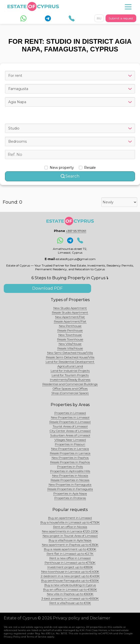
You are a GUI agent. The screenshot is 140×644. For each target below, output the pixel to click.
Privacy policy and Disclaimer (82, 618)
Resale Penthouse (70, 330)
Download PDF (47, 288)
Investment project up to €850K (70, 567)
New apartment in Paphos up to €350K (70, 545)
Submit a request (121, 18)
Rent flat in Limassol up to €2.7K (70, 554)
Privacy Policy (12, 637)
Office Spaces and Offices (70, 389)
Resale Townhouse (70, 339)
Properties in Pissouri (70, 444)
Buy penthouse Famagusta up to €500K (70, 580)
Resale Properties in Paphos (70, 462)
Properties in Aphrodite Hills (70, 471)
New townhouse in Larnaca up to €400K (70, 572)
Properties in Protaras (70, 498)
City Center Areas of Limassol (70, 431)
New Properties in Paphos (70, 458)
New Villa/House (70, 344)
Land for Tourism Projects (70, 375)
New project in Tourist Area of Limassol (70, 536)
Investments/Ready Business (70, 380)
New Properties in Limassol (70, 417)
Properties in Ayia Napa (70, 493)
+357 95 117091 (76, 231)
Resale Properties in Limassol (70, 422)
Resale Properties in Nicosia (70, 480)
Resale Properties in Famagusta (70, 489)
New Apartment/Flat (70, 317)
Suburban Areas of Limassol (70, 435)
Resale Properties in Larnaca (70, 453)
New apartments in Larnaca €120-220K (70, 531)
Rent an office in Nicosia (70, 527)
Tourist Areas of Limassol (70, 426)
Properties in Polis (70, 467)
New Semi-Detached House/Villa (70, 353)
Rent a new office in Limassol (70, 558)
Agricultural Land (70, 366)
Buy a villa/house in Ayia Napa (70, 540)
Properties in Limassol (70, 413)
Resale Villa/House (70, 348)
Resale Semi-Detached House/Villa (70, 357)
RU (99, 18)
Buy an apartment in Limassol (70, 518)
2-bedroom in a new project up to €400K (70, 576)
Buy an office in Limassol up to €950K (70, 589)
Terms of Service (37, 637)
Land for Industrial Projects (70, 371)
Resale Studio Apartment (70, 312)
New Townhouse (70, 335)
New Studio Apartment (70, 308)
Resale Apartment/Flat (70, 321)
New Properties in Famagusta (70, 484)
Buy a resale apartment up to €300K (70, 549)
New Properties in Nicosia (70, 476)
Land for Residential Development (70, 362)
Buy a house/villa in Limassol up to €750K (70, 522)
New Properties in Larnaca (70, 449)
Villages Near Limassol (70, 440)
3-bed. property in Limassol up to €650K (70, 598)
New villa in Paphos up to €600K (70, 594)
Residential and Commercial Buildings (70, 384)
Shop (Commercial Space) (70, 393)
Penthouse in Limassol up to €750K (70, 563)
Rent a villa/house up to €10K (70, 603)
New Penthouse (70, 326)
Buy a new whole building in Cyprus (70, 585)
